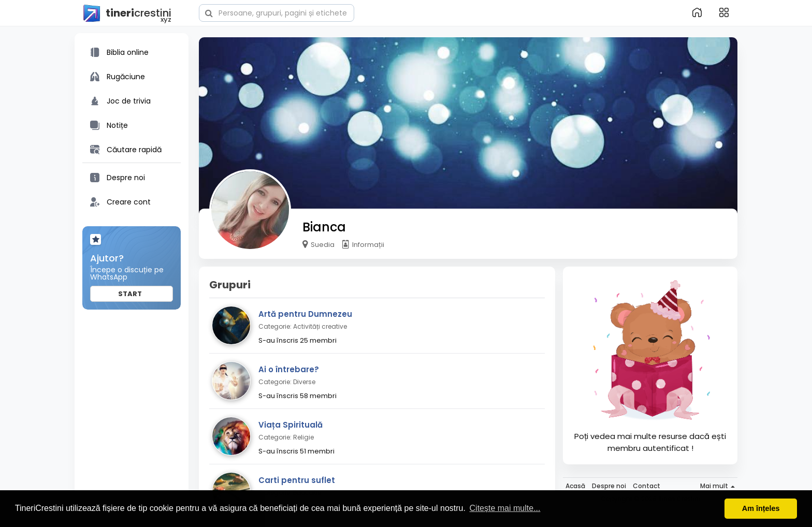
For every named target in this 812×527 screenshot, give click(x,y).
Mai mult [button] (717, 486)
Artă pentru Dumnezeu (305, 314)
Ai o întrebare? (289, 369)
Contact (647, 486)
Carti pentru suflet (297, 480)
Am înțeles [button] (761, 508)
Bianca (324, 227)
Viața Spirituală (291, 425)
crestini (127, 13)
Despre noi (609, 486)
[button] (277, 12)
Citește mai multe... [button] (505, 508)
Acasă (575, 486)
